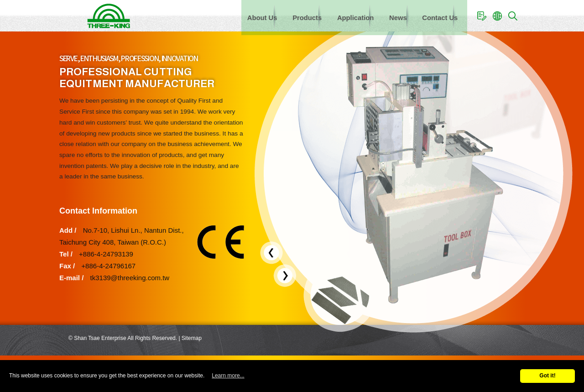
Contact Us (437, 16)
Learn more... (228, 376)
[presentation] (271, 253)
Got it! (547, 376)
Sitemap (192, 338)
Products (291, 16)
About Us (242, 16)
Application (344, 16)
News (391, 16)
